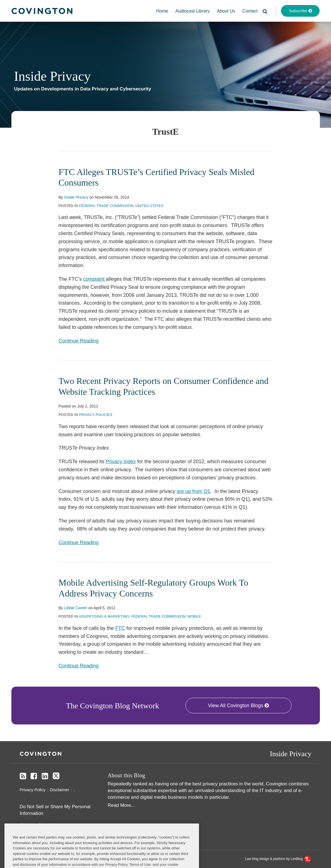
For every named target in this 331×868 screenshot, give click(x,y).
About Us (226, 11)
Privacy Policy (33, 790)
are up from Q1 (194, 491)
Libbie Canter (76, 608)
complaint (94, 279)
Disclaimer (59, 790)
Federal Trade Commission (106, 206)
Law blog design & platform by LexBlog (278, 859)
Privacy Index (121, 462)
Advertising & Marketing (104, 616)
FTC (120, 628)
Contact (250, 11)
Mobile (194, 616)
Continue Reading (79, 340)
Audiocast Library (193, 11)
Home (162, 11)
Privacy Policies (95, 415)
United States (149, 206)
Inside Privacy (53, 76)
